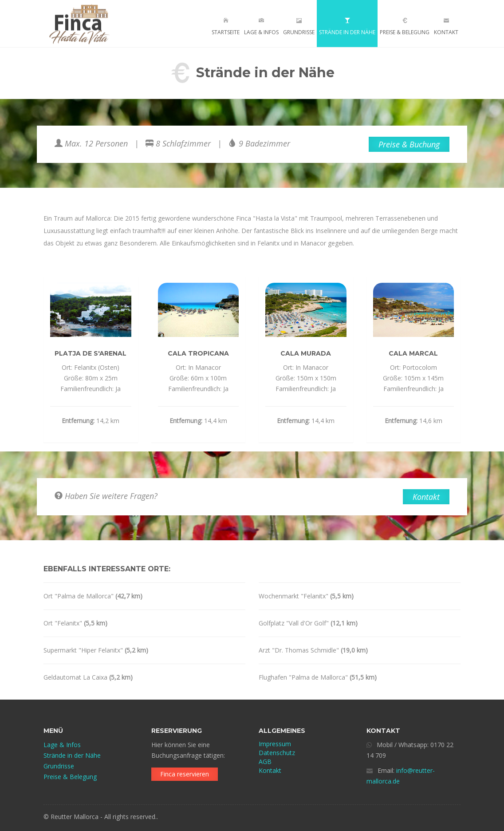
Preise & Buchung (409, 144)
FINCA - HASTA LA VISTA (82, 24)
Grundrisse (299, 24)
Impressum (275, 744)
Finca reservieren (185, 774)
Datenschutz (277, 753)
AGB (265, 762)
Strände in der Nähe (347, 24)
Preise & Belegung (405, 24)
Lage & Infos (261, 27)
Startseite (226, 27)
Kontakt (446, 27)
